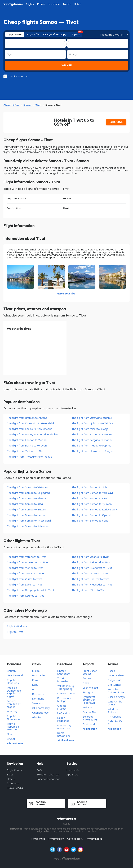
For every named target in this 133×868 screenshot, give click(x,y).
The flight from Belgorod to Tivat (91, 562)
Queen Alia (89, 712)
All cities (37, 717)
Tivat (39, 105)
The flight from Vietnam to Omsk (26, 451)
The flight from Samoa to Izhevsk (26, 498)
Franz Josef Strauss (90, 672)
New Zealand (15, 675)
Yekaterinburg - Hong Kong (66, 687)
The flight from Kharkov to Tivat (90, 579)
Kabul (36, 685)
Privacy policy (56, 839)
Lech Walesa (90, 688)
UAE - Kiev (64, 713)
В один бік (33, 34)
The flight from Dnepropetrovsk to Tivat (30, 590)
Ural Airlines (115, 685)
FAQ (39, 770)
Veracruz (37, 703)
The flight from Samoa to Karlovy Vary (94, 510)
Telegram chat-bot (48, 775)
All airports (89, 729)
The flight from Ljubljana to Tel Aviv (93, 423)
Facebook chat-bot (48, 779)
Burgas (87, 678)
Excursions (13, 783)
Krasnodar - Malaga (64, 700)
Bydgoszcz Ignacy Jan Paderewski (89, 700)
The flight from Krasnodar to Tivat (92, 585)
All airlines (114, 729)
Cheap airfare (12, 105)
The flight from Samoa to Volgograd (28, 493)
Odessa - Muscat (63, 707)
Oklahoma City (41, 708)
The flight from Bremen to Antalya (27, 418)
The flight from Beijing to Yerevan (27, 446)
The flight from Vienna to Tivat (25, 568)
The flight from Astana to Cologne (92, 435)
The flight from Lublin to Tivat (24, 585)
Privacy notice (94, 839)
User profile (73, 770)
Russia (112, 671)
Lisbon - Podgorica (63, 719)
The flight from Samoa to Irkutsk (26, 515)
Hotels (11, 779)
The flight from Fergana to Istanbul (92, 440)
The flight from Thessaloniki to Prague (30, 457)
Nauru (11, 734)
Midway (87, 708)
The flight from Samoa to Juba (90, 487)
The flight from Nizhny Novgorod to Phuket (32, 435)
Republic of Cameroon (14, 718)
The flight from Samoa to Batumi (26, 510)
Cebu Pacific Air (115, 723)
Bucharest (38, 694)
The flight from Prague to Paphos (91, 446)
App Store (72, 775)
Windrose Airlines (113, 711)
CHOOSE (116, 122)
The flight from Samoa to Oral (89, 498)
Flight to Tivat (15, 632)
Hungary (12, 711)
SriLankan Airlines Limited (117, 691)
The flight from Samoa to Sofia (90, 521)
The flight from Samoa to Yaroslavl (92, 493)
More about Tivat (66, 294)
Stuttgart (88, 692)
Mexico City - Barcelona (65, 727)
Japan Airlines (116, 675)
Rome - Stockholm (64, 734)
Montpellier (39, 675)
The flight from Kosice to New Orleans (30, 429)
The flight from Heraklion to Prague (93, 451)
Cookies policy (75, 839)
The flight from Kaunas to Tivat (25, 596)
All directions (65, 740)
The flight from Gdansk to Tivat (90, 557)
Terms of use (38, 839)
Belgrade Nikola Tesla (90, 718)
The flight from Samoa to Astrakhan (28, 526)
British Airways (116, 697)
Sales (10, 775)
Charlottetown (41, 713)
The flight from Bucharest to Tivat (92, 568)
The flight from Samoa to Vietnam (27, 487)
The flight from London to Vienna (27, 440)
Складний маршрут (55, 34)
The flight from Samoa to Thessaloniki (29, 521)
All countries (14, 743)
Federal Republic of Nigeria (14, 704)
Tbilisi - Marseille (63, 680)
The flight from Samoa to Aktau (26, 504)
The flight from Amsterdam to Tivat (28, 562)
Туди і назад (15, 34)
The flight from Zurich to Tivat (25, 579)
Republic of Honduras (14, 682)
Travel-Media (15, 788)
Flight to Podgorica (18, 626)
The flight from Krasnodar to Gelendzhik (31, 423)
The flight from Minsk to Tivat (89, 590)
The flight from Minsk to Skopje (90, 429)
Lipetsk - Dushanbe (64, 672)
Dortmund (38, 699)
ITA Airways (114, 717)
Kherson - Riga (66, 693)
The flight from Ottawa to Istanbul (92, 418)
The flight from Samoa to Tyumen (92, 504)
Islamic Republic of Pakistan (14, 727)
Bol (34, 689)
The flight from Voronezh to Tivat (27, 557)
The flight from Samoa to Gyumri (91, 515)
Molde (36, 671)
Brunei (11, 739)
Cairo (86, 683)
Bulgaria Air (115, 680)
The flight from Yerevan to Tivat (26, 574)
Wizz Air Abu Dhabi (115, 703)
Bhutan (11, 671)
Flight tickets (14, 770)
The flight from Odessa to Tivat (90, 574)
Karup (36, 680)
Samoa (28, 105)
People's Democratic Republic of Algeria (14, 692)
